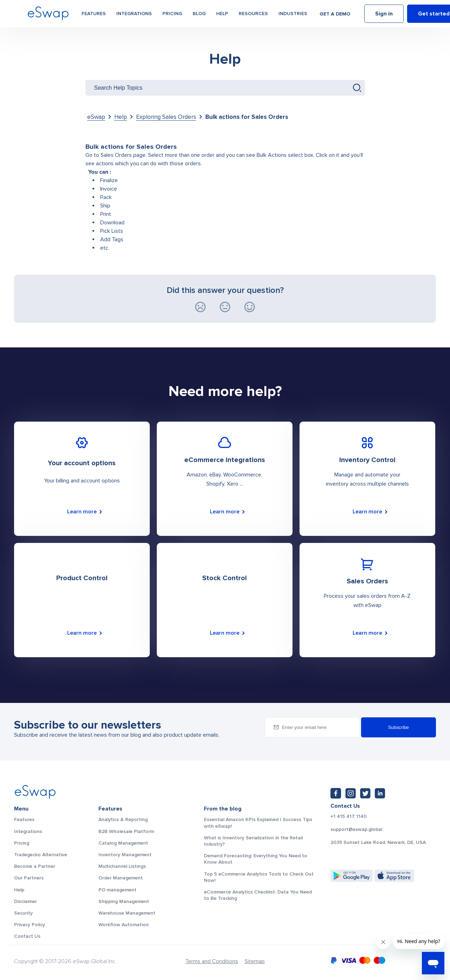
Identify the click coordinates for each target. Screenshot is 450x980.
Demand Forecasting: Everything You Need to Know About (256, 859)
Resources (253, 15)
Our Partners (29, 878)
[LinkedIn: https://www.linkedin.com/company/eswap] (380, 793)
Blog (199, 15)
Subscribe (398, 727)
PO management (117, 890)
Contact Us (27, 936)
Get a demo (335, 15)
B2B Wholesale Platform (126, 831)
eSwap (96, 117)
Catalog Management (123, 843)
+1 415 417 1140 (349, 816)
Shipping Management (124, 901)
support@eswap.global (356, 830)
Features (94, 15)
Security (23, 913)
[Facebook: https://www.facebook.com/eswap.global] (336, 793)
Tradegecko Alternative (41, 855)
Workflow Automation (124, 925)
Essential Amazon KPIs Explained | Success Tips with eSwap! (258, 823)
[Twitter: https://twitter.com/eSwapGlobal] (365, 793)
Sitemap (255, 961)
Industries (293, 15)
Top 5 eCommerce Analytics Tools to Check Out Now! (259, 877)
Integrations (134, 15)
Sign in (384, 15)
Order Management (121, 878)
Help (222, 15)
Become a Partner (35, 866)
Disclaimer (25, 901)
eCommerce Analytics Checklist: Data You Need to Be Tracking (258, 895)
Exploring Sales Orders (166, 117)
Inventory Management (125, 855)
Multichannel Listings (122, 866)
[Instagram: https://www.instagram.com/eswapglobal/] (351, 793)
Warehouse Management (127, 913)
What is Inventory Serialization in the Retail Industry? (253, 841)
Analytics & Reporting (123, 819)
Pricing (172, 15)
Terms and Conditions (212, 961)
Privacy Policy (30, 925)
